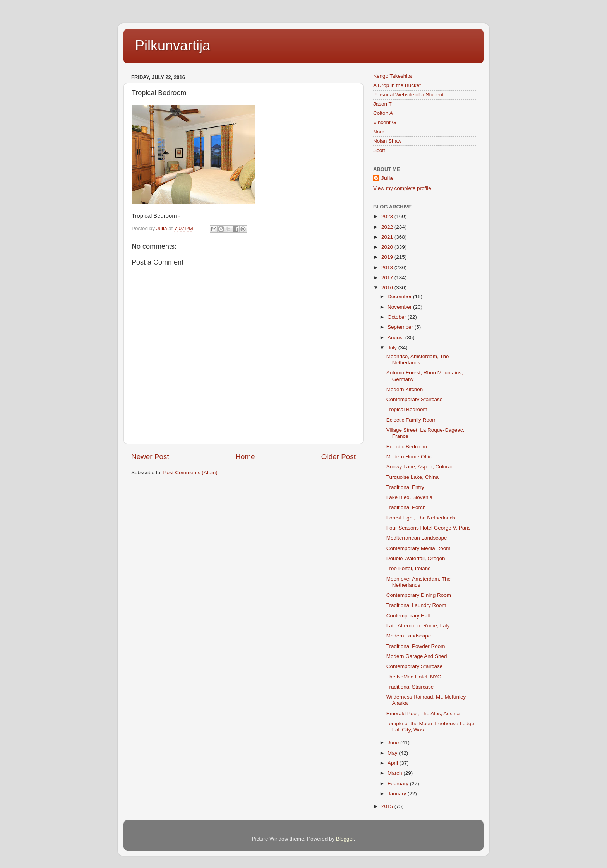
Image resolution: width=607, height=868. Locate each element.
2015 (388, 806)
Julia (387, 178)
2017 (388, 278)
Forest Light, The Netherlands (421, 518)
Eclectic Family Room (412, 420)
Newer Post (150, 457)
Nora (379, 132)
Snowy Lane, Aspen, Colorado (422, 467)
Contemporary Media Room (418, 548)
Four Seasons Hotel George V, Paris (429, 528)
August (396, 337)
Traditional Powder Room (416, 646)
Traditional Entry (405, 487)
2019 (388, 257)
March (395, 773)
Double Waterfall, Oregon (416, 558)
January (398, 794)
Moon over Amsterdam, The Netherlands (418, 582)
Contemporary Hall (408, 616)
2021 (388, 237)
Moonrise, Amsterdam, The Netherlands (418, 360)
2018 (388, 267)
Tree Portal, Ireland (409, 568)
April (394, 763)
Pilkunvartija (173, 45)
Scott (379, 150)
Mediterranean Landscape (417, 538)
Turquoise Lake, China (412, 477)
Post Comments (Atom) (190, 472)
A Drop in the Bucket (397, 85)
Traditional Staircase (410, 687)
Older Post (339, 457)
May (393, 753)
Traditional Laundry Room (416, 605)
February (399, 783)
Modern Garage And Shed (417, 656)
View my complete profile (402, 188)
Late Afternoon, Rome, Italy (418, 626)
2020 (388, 247)
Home (245, 457)
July (393, 348)
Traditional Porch (406, 507)
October (398, 317)
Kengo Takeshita (393, 76)
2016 (388, 288)
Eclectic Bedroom (407, 447)
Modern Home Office (410, 457)
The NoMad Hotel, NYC (414, 677)
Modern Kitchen (405, 389)
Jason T (382, 104)
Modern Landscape (409, 636)
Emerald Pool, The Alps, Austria (423, 713)
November (400, 307)
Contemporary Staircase (415, 399)
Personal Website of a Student (408, 95)
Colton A (383, 113)
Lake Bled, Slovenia (409, 497)
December (400, 296)
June (394, 742)
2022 (388, 227)
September (401, 327)
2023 (388, 216)
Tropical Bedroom (407, 409)
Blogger (345, 839)
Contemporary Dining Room (419, 595)
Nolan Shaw (387, 141)
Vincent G (385, 122)
